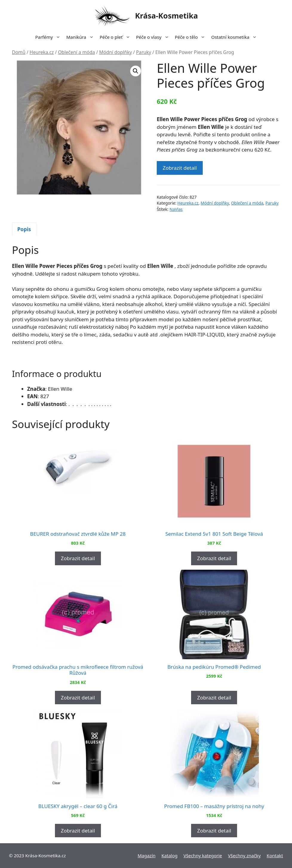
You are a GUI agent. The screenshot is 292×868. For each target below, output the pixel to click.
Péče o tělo (192, 37)
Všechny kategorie (203, 855)
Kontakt (275, 855)
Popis (24, 229)
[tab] (24, 229)
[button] (136, 71)
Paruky (144, 52)
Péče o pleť (116, 37)
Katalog (170, 855)
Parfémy (49, 37)
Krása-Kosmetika (166, 16)
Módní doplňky (116, 52)
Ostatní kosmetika (235, 37)
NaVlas (176, 209)
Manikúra (82, 37)
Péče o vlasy (154, 37)
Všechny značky (245, 855)
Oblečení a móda (76, 52)
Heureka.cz (42, 52)
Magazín (147, 855)
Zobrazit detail (180, 168)
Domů (19, 52)
